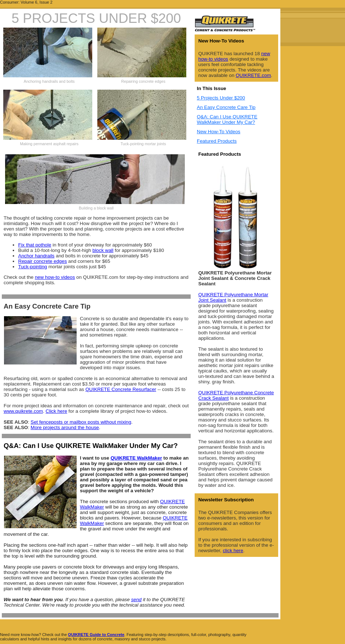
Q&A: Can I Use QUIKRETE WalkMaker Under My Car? (227, 119)
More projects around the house (65, 427)
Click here (56, 411)
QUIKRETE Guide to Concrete (96, 635)
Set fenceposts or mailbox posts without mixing (81, 422)
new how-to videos (55, 277)
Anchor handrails (36, 256)
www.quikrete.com (23, 411)
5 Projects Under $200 (221, 98)
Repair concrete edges (42, 261)
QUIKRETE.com (253, 75)
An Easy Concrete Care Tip (226, 107)
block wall (103, 250)
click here (233, 551)
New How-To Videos (219, 132)
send (136, 600)
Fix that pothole (35, 245)
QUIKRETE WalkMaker (136, 458)
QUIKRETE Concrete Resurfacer (121, 389)
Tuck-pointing (33, 267)
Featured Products (217, 141)
